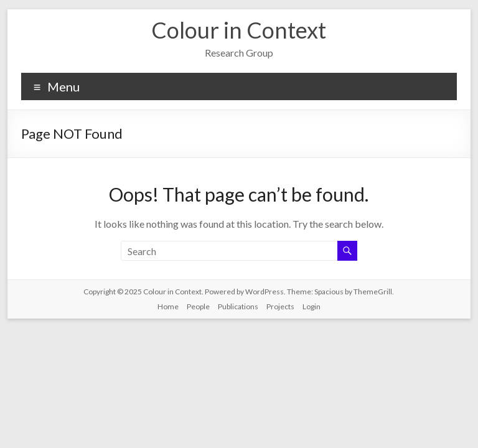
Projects (280, 306)
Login (312, 306)
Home (168, 306)
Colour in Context (239, 30)
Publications (238, 306)
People (198, 306)
